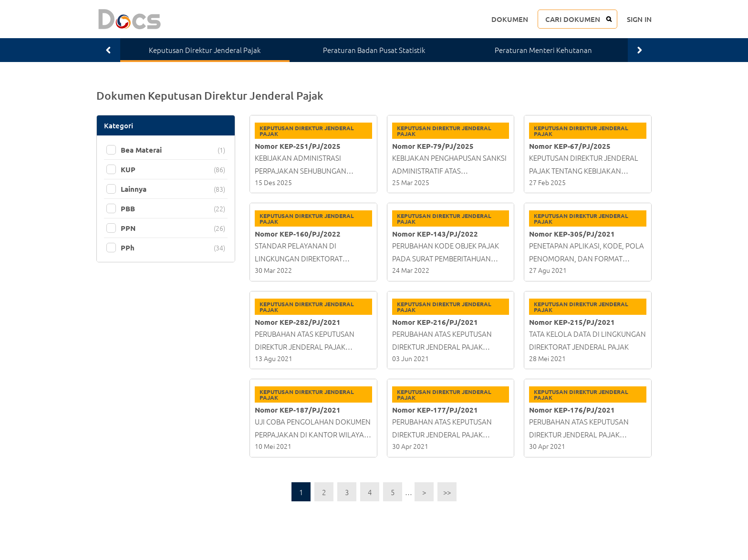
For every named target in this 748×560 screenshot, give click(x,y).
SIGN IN (639, 19)
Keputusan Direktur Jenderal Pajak (205, 50)
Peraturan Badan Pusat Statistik (374, 50)
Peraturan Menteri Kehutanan (543, 50)
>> (447, 492)
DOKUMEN (510, 19)
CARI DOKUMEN (573, 19)
